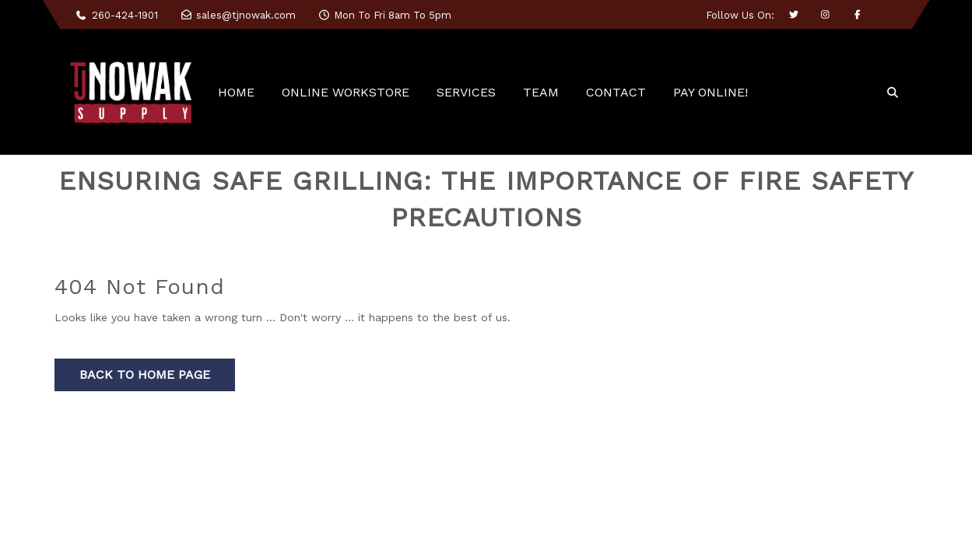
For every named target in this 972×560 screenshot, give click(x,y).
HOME (236, 92)
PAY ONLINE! (711, 92)
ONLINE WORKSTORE (346, 92)
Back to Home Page (145, 374)
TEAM (541, 92)
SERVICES (466, 92)
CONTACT (616, 92)
